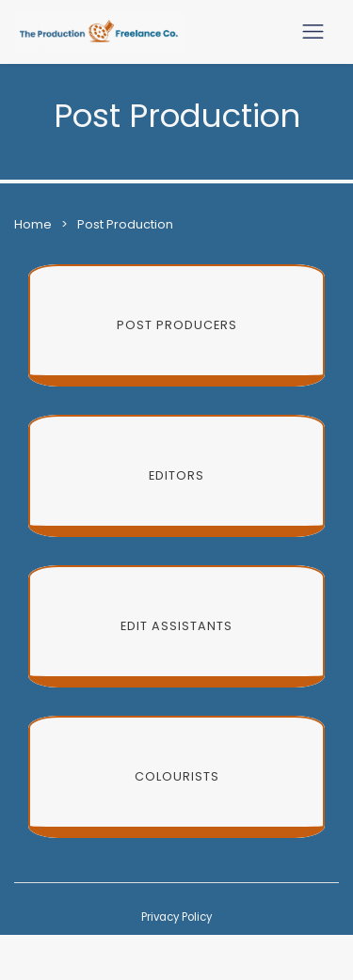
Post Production (125, 224)
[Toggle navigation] (313, 32)
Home (33, 224)
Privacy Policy (176, 917)
